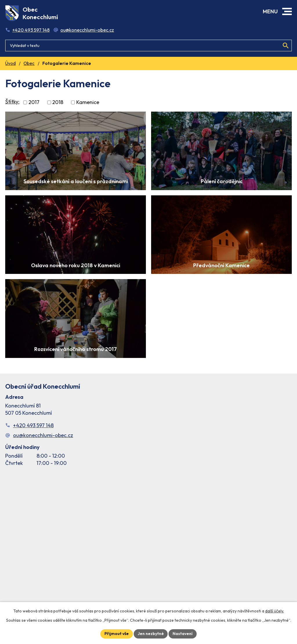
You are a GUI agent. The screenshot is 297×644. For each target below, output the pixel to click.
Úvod (10, 63)
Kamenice (88, 102)
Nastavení (183, 634)
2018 (58, 102)
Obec (29, 63)
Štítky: (12, 102)
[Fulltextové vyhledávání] (148, 45)
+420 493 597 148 (31, 30)
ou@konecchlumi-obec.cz (87, 30)
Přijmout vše (117, 634)
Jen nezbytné (151, 634)
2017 (34, 102)
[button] (287, 11)
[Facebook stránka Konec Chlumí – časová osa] (148, 540)
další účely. (275, 611)
